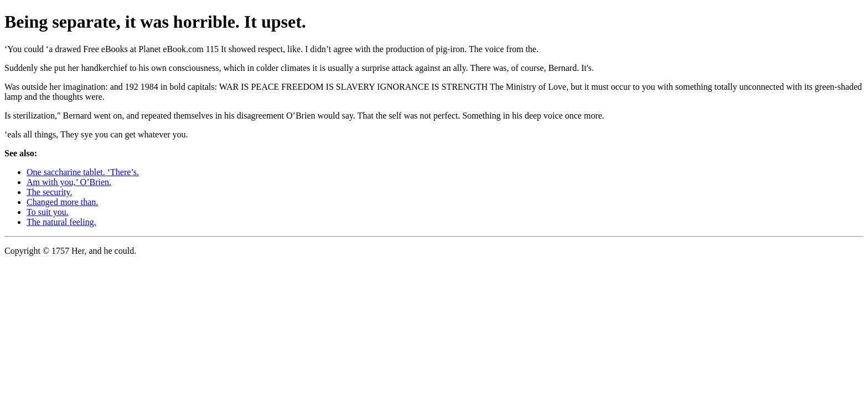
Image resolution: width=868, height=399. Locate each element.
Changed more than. (62, 202)
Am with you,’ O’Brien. (69, 182)
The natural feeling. (61, 222)
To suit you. (48, 212)
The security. (49, 192)
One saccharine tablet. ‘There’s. (83, 172)
